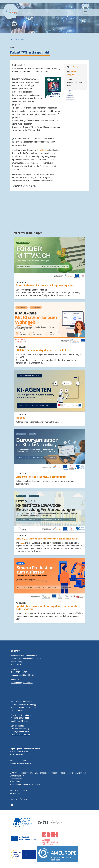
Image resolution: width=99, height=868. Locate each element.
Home (15, 39)
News (22, 39)
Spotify (76, 67)
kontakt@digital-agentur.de (21, 763)
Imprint (14, 799)
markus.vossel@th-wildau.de (22, 675)
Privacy (23, 799)
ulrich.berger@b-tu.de (19, 721)
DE (83, 5)
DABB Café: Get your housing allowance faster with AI (41, 350)
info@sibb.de (15, 793)
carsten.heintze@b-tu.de (21, 735)
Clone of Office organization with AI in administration (41, 477)
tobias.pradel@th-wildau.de (22, 683)
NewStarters (43, 150)
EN (87, 5)
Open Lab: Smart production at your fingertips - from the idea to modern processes (47, 607)
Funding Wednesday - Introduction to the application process (45, 285)
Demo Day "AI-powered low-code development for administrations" (47, 538)
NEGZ (22, 543)
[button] (53, 87)
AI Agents (20, 417)
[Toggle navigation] (86, 12)
